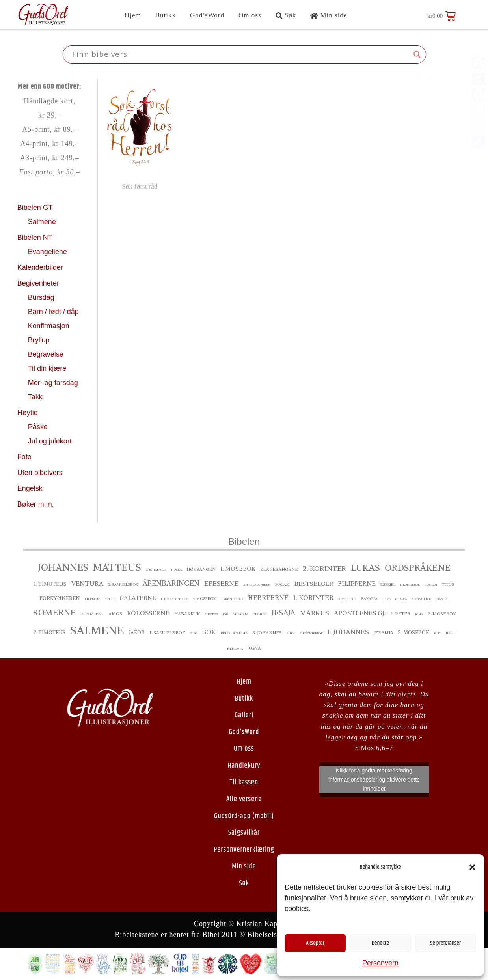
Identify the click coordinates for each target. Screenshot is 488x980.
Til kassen (244, 782)
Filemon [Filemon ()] (92, 599)
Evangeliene (48, 252)
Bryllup (40, 340)
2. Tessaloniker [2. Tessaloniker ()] (257, 585)
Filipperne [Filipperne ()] (357, 584)
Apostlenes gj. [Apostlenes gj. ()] (360, 613)
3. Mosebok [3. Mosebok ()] (347, 599)
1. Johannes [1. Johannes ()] (348, 632)
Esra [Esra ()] (386, 599)
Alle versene (244, 799)
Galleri (244, 715)
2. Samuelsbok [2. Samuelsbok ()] (123, 584)
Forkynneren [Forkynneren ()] (60, 598)
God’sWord (207, 15)
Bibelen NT (36, 238)
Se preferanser (445, 943)
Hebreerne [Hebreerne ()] (268, 598)
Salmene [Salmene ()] (97, 630)
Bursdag (42, 297)
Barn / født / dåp (53, 312)
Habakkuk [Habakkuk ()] (187, 614)
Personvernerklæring (244, 850)
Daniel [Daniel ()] (442, 599)
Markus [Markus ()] (315, 613)
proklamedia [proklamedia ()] (234, 633)
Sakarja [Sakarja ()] (369, 599)
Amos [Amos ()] (115, 614)
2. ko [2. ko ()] (194, 633)
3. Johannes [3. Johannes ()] (267, 633)
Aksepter (315, 943)
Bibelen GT (36, 208)
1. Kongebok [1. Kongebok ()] (410, 585)
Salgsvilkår (244, 833)
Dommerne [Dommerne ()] (92, 614)
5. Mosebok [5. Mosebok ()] (414, 633)
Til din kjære (48, 368)
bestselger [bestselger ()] (314, 584)
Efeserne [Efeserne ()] (221, 584)
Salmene (43, 222)
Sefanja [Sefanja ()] (241, 614)
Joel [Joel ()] (450, 633)
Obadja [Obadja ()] (401, 599)
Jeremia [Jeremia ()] (384, 633)
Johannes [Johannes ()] (63, 568)
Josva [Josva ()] (254, 648)
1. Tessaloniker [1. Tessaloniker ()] (174, 599)
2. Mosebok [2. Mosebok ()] (442, 614)
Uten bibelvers (41, 473)
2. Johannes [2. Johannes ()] (156, 570)
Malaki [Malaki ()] (282, 584)
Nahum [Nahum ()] (260, 614)
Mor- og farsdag (54, 383)
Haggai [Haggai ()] (431, 585)
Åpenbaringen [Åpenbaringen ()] (171, 583)
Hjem (133, 15)
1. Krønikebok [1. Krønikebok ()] (232, 599)
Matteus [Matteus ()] (117, 567)
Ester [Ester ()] (110, 599)
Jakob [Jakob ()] (137, 633)
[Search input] (241, 54)
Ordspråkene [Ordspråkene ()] (418, 568)
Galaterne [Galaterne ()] (138, 598)
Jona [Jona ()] (419, 614)
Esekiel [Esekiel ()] (388, 584)
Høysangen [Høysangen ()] (201, 569)
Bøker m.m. (36, 504)
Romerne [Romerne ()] (54, 612)
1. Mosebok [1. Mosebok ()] (238, 569)
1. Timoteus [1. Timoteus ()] (50, 584)
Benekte (380, 943)
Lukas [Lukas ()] (365, 568)
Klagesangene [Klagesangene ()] (279, 569)
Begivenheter (39, 283)
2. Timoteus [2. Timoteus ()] (49, 633)
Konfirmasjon (50, 326)
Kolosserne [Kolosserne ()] (148, 613)
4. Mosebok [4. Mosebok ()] (204, 599)
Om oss (250, 15)
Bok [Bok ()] (209, 632)
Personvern (380, 963)
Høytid (29, 413)
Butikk (166, 15)
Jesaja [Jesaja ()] (283, 613)
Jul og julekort (50, 441)
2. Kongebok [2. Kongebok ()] (422, 599)
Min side (329, 15)
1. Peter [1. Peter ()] (401, 614)
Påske (39, 427)
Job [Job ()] (225, 614)
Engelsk (30, 488)
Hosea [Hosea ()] (176, 570)
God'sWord (244, 732)
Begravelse (47, 354)
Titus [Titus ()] (448, 584)
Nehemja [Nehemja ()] (235, 649)
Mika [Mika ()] (291, 633)
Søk (286, 15)
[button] (472, 867)
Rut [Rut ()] (438, 633)
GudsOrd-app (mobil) (244, 816)
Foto (25, 457)
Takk (36, 397)
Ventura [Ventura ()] (87, 584)
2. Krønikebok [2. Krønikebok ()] (311, 633)
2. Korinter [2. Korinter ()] (324, 568)
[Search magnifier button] (417, 54)
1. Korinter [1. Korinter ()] (313, 598)
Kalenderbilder (40, 267)
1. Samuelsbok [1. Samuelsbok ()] (167, 633)
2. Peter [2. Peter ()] (211, 614)
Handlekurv (244, 766)
